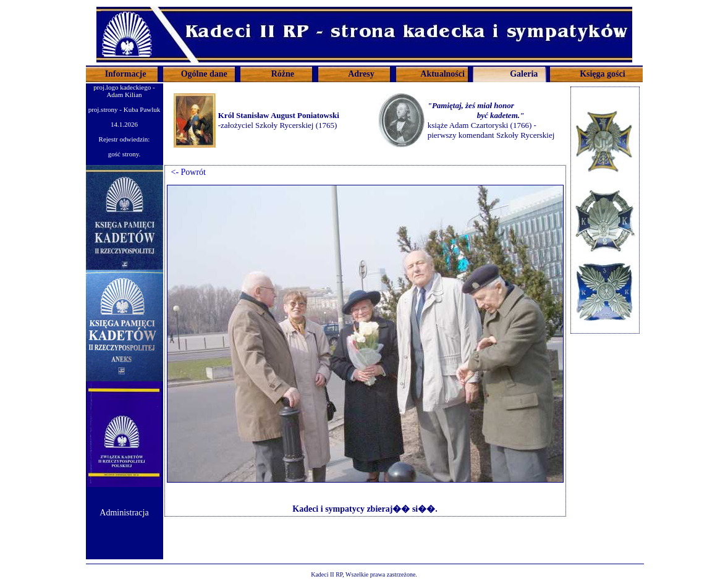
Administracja (124, 513)
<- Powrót (187, 172)
